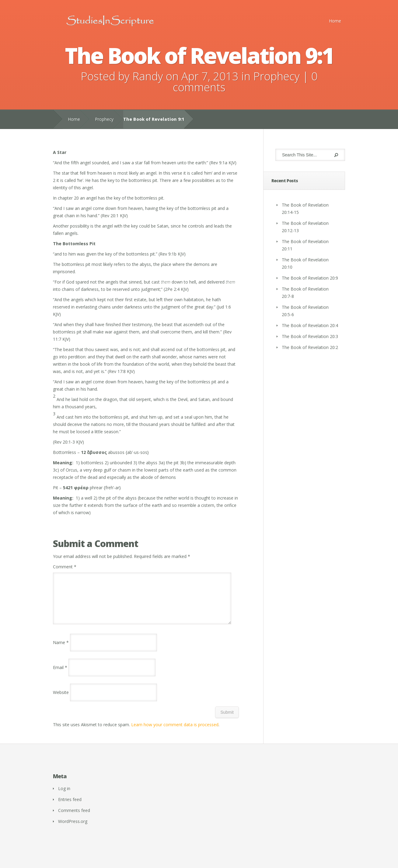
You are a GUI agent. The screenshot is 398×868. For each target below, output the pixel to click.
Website (61, 700)
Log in (64, 796)
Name (61, 650)
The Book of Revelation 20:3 (310, 336)
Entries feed (70, 807)
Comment (65, 567)
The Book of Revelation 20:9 (310, 278)
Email (60, 675)
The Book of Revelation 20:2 (310, 347)
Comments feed (74, 818)
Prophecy (276, 76)
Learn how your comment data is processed (175, 732)
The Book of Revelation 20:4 (310, 325)
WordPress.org (73, 829)
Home (335, 21)
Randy (148, 76)
